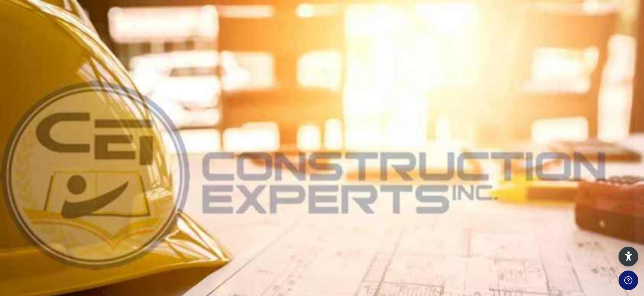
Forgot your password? (606, 209)
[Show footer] (628, 280)
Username (499, 133)
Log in (558, 231)
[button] (628, 257)
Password (498, 172)
